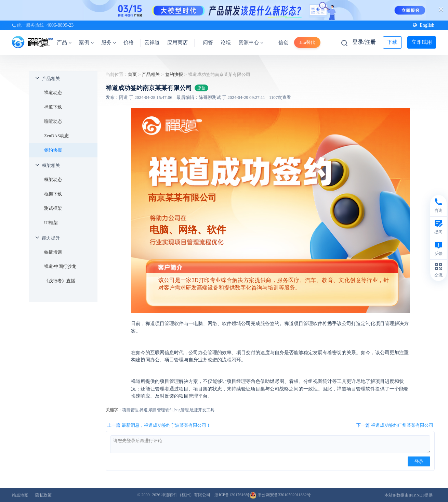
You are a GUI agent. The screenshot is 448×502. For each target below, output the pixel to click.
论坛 (226, 42)
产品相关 (51, 79)
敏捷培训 (53, 252)
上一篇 (159, 425)
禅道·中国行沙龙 (60, 266)
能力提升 (51, 238)
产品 (64, 42)
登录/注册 (364, 42)
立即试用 (422, 42)
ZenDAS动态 (56, 136)
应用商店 (177, 42)
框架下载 (53, 194)
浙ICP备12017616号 (232, 495)
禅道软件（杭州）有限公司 (186, 495)
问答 (208, 42)
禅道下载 (53, 107)
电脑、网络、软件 (188, 230)
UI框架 (51, 223)
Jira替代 (307, 42)
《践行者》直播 (60, 281)
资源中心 (251, 42)
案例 (86, 42)
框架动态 (53, 179)
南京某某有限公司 (182, 197)
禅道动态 (53, 93)
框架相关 (51, 165)
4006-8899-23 (60, 25)
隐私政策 (43, 495)
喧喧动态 (53, 121)
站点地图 (20, 495)
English (424, 25)
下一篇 (395, 425)
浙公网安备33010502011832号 (280, 495)
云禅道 (152, 42)
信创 (284, 42)
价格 (129, 42)
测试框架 (53, 208)
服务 (109, 42)
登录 (419, 461)
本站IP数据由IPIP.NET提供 (409, 495)
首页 (132, 74)
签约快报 (53, 150)
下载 (392, 42)
